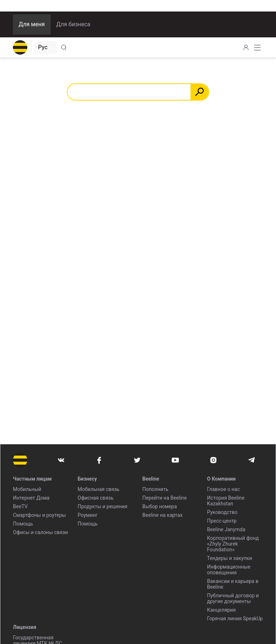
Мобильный (27, 489)
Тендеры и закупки (229, 558)
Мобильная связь (98, 489)
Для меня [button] (32, 24)
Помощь (23, 524)
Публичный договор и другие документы (233, 598)
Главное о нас (223, 489)
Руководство (222, 512)
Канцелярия (221, 610)
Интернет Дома (31, 498)
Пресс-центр (222, 521)
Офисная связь (96, 498)
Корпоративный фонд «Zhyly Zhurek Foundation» (233, 544)
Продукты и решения (102, 506)
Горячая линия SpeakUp (235, 618)
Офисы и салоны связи (40, 532)
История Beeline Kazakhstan (226, 501)
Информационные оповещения (229, 570)
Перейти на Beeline (165, 498)
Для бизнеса (73, 24)
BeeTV (20, 506)
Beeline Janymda (226, 529)
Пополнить (155, 489)
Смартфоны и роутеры (39, 515)
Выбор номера (160, 506)
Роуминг (88, 515)
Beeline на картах (162, 515)
